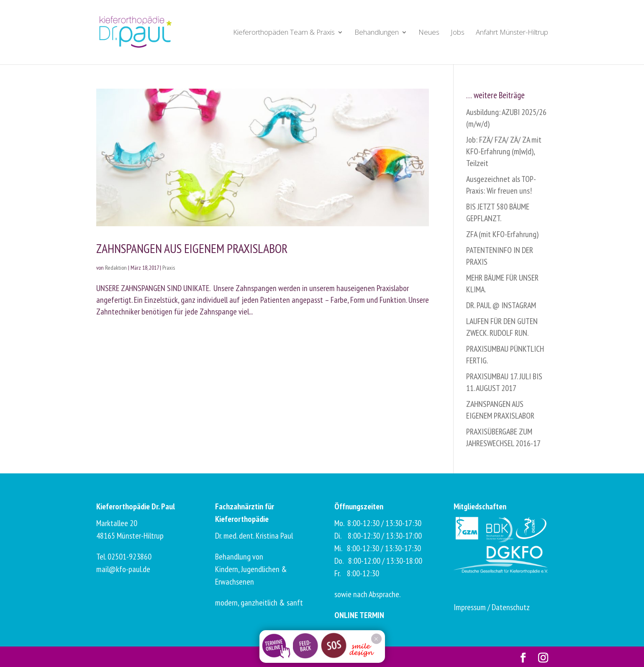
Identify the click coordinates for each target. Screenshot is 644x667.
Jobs (458, 33)
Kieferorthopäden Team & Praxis (284, 33)
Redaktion (116, 268)
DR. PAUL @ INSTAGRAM (501, 305)
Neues (429, 33)
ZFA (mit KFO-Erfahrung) (502, 234)
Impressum (470, 607)
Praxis (169, 268)
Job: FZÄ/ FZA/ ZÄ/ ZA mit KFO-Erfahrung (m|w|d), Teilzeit (504, 151)
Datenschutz (511, 607)
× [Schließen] (376, 639)
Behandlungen (377, 33)
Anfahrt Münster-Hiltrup (512, 33)
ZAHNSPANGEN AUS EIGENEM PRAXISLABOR (192, 248)
